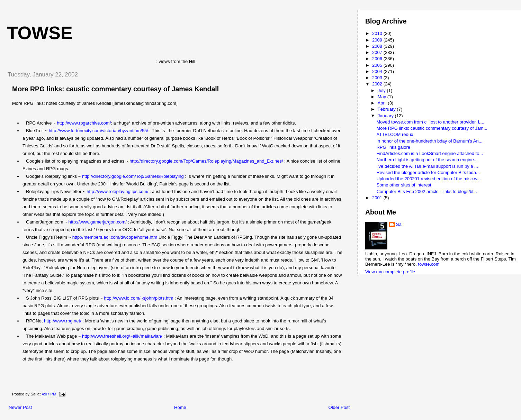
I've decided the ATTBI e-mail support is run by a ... (427, 166)
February (387, 109)
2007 (378, 52)
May (383, 97)
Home (180, 407)
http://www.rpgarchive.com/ (84, 123)
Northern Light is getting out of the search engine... (427, 160)
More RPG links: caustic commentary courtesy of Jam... (432, 128)
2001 (378, 198)
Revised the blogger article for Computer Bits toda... (428, 172)
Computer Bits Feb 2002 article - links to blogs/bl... (426, 191)
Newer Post (20, 407)
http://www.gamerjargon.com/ (97, 222)
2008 (378, 46)
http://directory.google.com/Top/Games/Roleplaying (133, 176)
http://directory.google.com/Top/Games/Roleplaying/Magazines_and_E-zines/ (206, 161)
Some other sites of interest (404, 185)
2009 (378, 40)
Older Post (339, 407)
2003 (378, 78)
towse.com (429, 264)
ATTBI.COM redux (395, 134)
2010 (378, 33)
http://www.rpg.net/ (63, 321)
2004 (378, 71)
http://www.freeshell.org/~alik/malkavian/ (122, 336)
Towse (40, 33)
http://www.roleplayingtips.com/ (117, 191)
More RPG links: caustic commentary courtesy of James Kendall (115, 89)
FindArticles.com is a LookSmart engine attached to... (430, 153)
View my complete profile (390, 272)
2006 (378, 59)
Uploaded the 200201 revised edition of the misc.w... (428, 179)
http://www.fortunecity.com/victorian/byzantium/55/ (98, 131)
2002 (378, 84)
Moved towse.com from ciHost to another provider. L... (430, 122)
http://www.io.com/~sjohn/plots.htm (139, 298)
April (383, 103)
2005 (378, 65)
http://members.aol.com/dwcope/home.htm (115, 237)
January (386, 116)
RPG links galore (393, 147)
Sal (399, 224)
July (382, 90)
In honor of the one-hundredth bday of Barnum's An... (429, 141)
